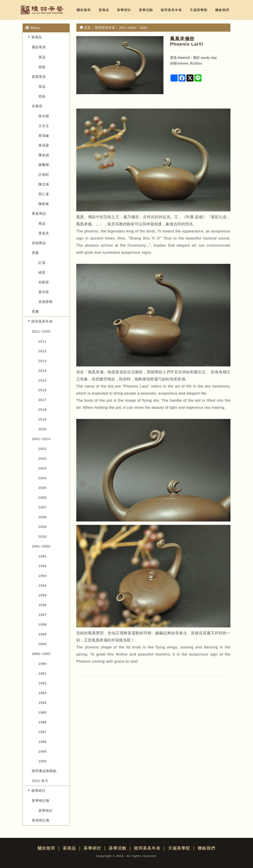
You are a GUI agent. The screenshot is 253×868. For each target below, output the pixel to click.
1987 (43, 732)
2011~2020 (41, 331)
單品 (42, 57)
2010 (43, 536)
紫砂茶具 (39, 47)
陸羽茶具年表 (171, 10)
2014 (43, 371)
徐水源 (44, 116)
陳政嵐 (44, 204)
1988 (43, 742)
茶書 (35, 311)
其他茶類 (46, 302)
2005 (43, 488)
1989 (43, 751)
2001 (43, 449)
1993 (43, 576)
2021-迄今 (40, 781)
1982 (43, 683)
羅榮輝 (44, 165)
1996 (43, 605)
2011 (43, 341)
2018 (43, 410)
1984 (43, 703)
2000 (43, 644)
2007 (43, 507)
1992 (43, 566)
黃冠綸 (44, 135)
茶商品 (104, 10)
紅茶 (42, 263)
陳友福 (44, 155)
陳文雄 (44, 184)
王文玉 (44, 126)
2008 (43, 517)
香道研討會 (41, 820)
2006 (43, 497)
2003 (43, 468)
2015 (43, 380)
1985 (43, 712)
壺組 (42, 67)
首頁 (85, 28)
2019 (43, 419)
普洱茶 (44, 292)
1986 (43, 722)
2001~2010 (41, 439)
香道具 (44, 233)
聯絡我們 (222, 10)
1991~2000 (41, 546)
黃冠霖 (44, 145)
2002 (43, 458)
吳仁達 (44, 194)
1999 (43, 634)
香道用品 (39, 213)
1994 (43, 585)
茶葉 (35, 253)
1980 (43, 664)
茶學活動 (146, 10)
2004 (43, 478)
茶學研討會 (41, 801)
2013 (43, 361)
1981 (43, 673)
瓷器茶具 (39, 77)
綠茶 (42, 272)
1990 (43, 761)
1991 (43, 556)
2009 (43, 527)
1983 (43, 693)
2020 (43, 429)
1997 (43, 615)
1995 (43, 595)
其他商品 (39, 243)
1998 (43, 624)
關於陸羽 (84, 10)
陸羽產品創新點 (44, 771)
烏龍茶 (44, 282)
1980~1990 (41, 654)
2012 (43, 351)
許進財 (44, 174)
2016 (43, 390)
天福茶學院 (199, 10)
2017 (43, 400)
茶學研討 (124, 10)
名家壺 (37, 106)
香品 (42, 223)
